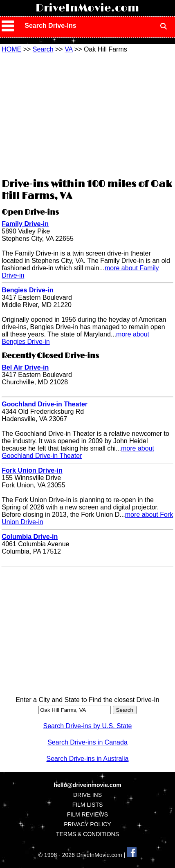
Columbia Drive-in (30, 537)
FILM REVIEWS (87, 814)
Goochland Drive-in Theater (45, 404)
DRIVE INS (87, 795)
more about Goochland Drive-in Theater (78, 452)
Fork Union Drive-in (32, 470)
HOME (11, 49)
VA (68, 49)
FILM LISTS (88, 805)
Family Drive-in (25, 224)
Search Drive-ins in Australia (88, 759)
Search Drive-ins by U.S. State (88, 726)
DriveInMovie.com (87, 8)
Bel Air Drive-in (25, 367)
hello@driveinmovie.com (87, 785)
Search (43, 49)
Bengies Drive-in (27, 290)
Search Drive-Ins (50, 26)
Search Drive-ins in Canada (87, 742)
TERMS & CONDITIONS (87, 834)
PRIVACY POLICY (87, 824)
